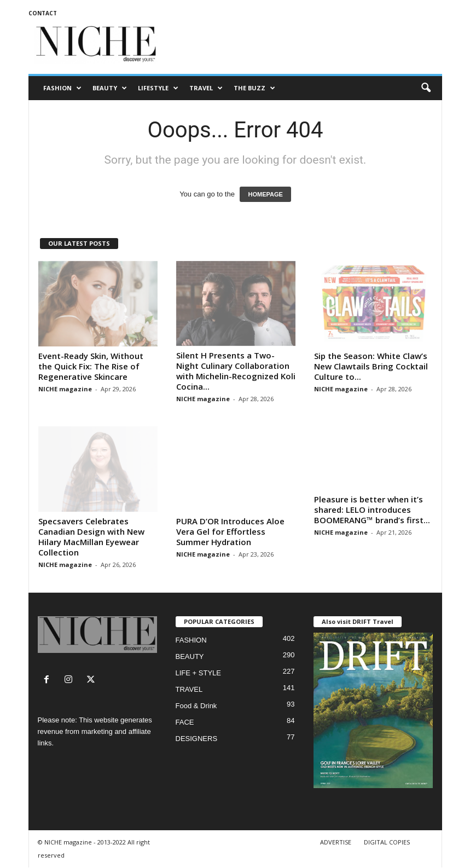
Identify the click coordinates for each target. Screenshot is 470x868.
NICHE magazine (65, 389)
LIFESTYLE (158, 88)
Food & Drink (196, 706)
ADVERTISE (336, 842)
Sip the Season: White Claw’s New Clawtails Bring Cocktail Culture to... (371, 366)
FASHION (62, 88)
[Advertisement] (303, 45)
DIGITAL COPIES (387, 842)
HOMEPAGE (265, 194)
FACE (185, 722)
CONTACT (43, 13)
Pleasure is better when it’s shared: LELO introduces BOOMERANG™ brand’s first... (372, 531)
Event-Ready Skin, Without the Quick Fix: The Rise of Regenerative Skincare (91, 366)
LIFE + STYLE (198, 673)
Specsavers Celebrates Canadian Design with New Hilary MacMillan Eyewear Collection (91, 537)
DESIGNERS (197, 739)
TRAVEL (206, 88)
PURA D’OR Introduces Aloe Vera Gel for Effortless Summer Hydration (230, 531)
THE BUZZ (254, 88)
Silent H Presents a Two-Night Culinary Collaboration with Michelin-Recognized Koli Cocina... (236, 371)
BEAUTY (110, 88)
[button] (426, 88)
